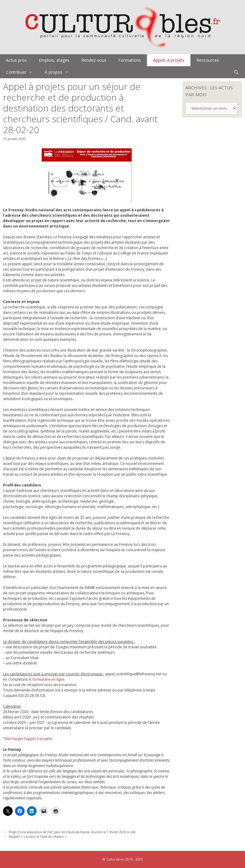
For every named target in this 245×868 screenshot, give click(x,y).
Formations (130, 60)
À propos (60, 72)
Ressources (208, 60)
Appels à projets (169, 60)
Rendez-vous (94, 60)
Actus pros (16, 60)
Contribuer (22, 72)
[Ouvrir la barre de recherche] (236, 72)
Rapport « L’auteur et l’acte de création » (38, 837)
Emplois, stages (54, 60)
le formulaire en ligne (46, 679)
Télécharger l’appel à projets (27, 739)
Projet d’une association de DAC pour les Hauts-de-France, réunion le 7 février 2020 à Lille (72, 832)
